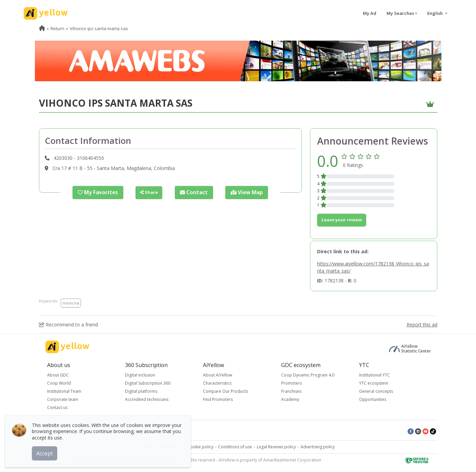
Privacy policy (170, 447)
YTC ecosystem (374, 383)
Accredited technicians (147, 399)
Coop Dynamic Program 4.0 (308, 375)
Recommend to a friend (68, 325)
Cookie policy (200, 447)
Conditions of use (235, 447)
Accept (47, 451)
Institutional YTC (375, 375)
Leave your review (342, 220)
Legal (147, 447)
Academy (290, 399)
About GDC (58, 375)
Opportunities (373, 399)
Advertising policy (318, 447)
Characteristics (217, 383)
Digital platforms (141, 391)
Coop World (59, 383)
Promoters (292, 383)
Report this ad (422, 325)
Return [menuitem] (57, 28)
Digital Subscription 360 (148, 383)
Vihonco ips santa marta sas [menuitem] (99, 28)
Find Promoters (218, 399)
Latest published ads (142, 431)
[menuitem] (42, 28)
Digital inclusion (140, 375)
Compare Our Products (225, 391)
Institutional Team (64, 391)
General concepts (376, 391)
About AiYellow (218, 375)
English (436, 13)
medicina (71, 303)
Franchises (291, 391)
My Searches (400, 13)
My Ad (370, 13)
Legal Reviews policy (276, 447)
